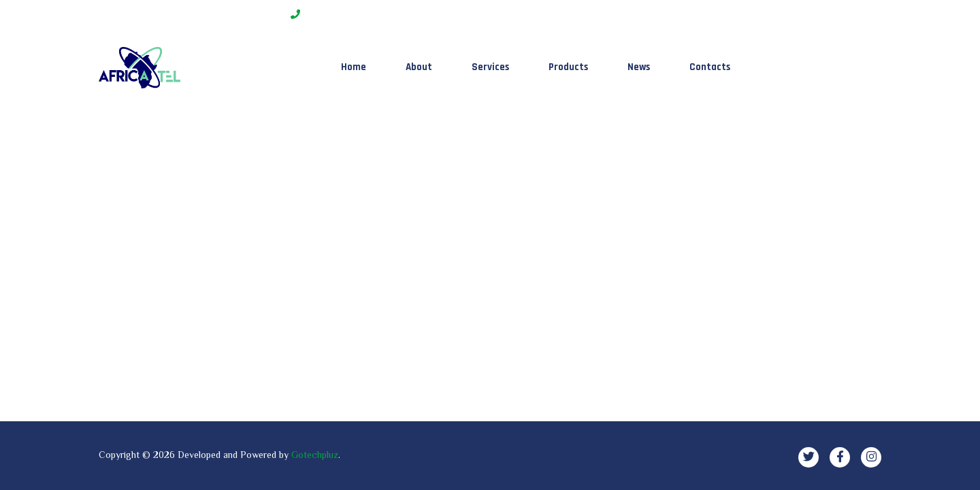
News (639, 67)
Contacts (710, 67)
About (419, 67)
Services (490, 67)
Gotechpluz (315, 455)
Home (354, 67)
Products (568, 67)
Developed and (209, 455)
